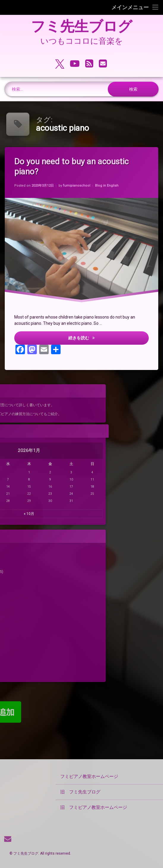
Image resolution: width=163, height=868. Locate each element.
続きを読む (110, 340)
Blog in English (107, 184)
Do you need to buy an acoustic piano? (74, 167)
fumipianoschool (77, 186)
